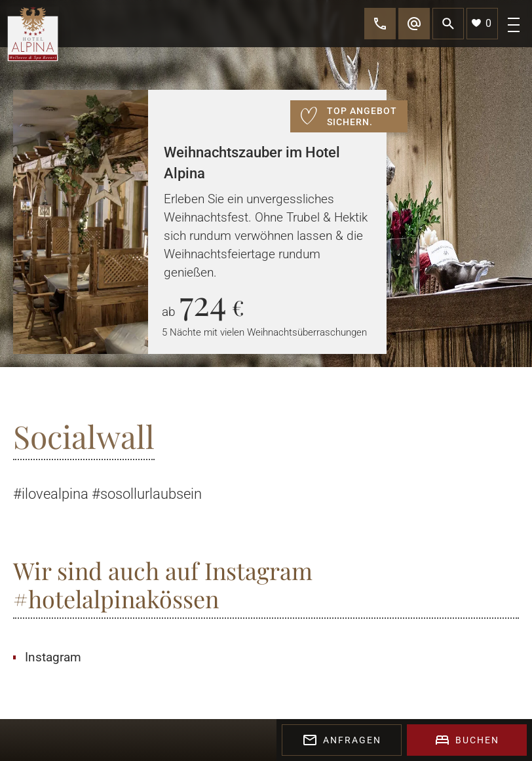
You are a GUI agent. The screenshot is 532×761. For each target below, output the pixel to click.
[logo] (33, 35)
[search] (448, 24)
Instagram (53, 657)
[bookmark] (482, 24)
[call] (380, 24)
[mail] (414, 24)
